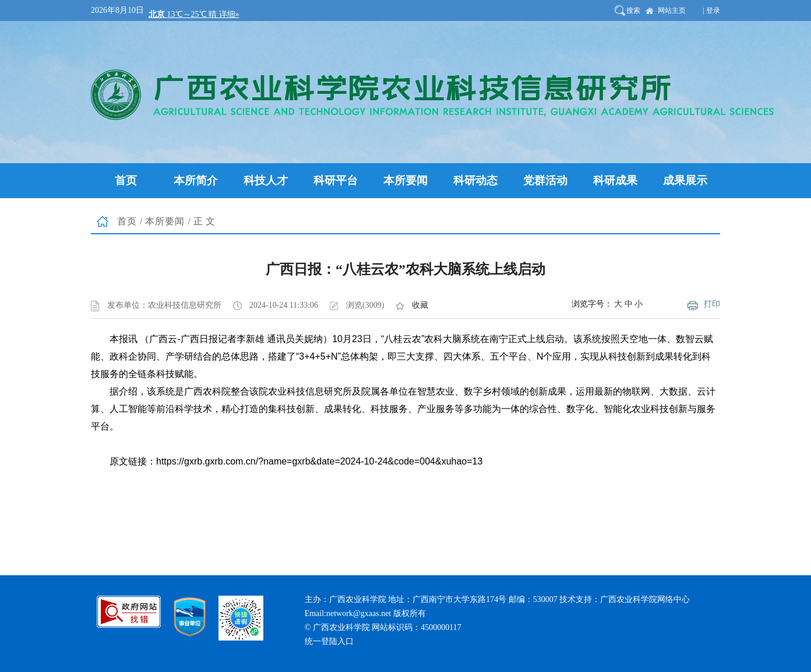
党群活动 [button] (545, 180)
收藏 (420, 305)
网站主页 (672, 10)
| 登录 (712, 10)
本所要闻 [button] (405, 180)
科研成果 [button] (615, 180)
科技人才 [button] (266, 180)
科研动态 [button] (475, 180)
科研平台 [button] (336, 180)
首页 (127, 221)
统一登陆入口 (329, 641)
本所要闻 (165, 221)
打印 (712, 304)
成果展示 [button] (685, 180)
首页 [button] (126, 180)
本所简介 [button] (196, 180)
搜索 (633, 10)
